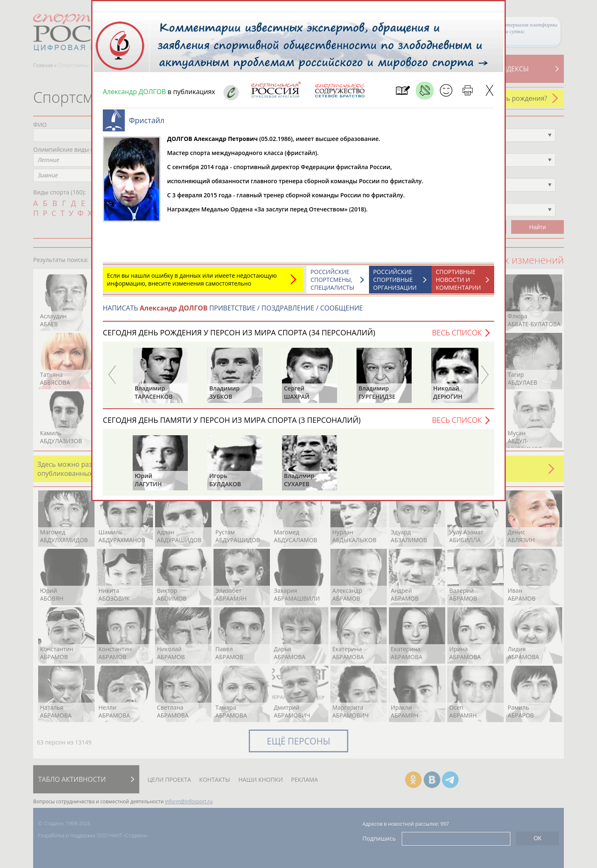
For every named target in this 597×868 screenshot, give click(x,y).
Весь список (457, 337)
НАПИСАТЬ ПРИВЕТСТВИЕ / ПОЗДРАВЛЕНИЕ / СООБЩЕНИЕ (233, 312)
